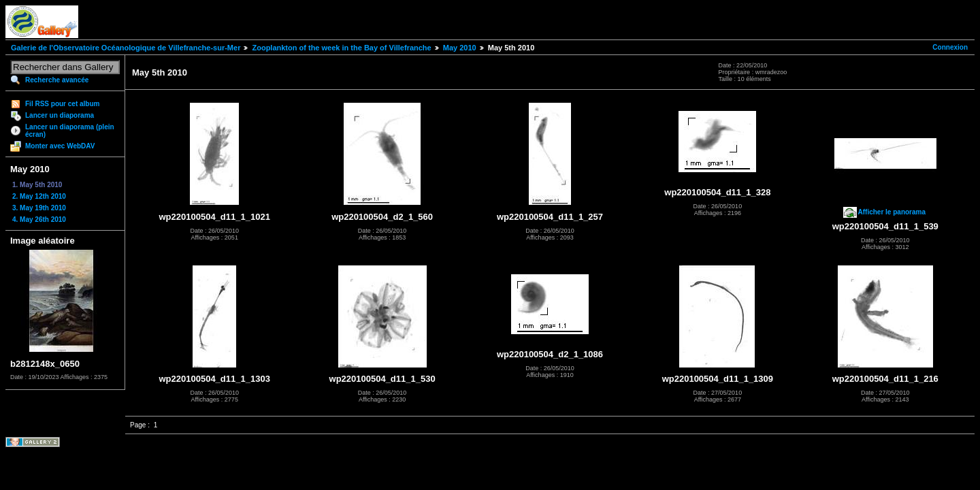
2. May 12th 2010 (39, 196)
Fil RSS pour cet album (62, 104)
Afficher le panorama (892, 212)
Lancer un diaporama (60, 115)
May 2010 (460, 48)
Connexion (950, 47)
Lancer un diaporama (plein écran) (70, 131)
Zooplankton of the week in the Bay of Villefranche (341, 48)
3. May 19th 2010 (39, 208)
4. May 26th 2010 (39, 219)
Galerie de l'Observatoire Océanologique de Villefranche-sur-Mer (126, 48)
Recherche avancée (57, 80)
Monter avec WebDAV (60, 146)
